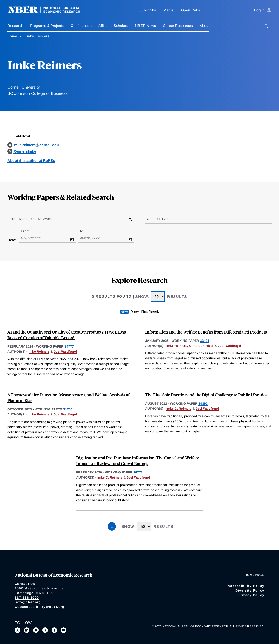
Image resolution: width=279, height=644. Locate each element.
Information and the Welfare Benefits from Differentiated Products (206, 332)
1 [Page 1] (112, 526)
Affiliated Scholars (113, 26)
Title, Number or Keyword (31, 219)
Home (12, 36)
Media (169, 10)
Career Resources (178, 26)
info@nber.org (28, 602)
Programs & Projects (47, 26)
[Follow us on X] (17, 630)
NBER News (145, 26)
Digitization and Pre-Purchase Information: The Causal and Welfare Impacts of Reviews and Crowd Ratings (138, 461)
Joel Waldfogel (65, 351)
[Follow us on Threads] (45, 630)
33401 (205, 341)
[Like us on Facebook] (54, 630)
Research (15, 26)
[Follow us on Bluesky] (36, 630)
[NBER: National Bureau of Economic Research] (48, 12)
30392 (203, 403)
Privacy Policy (251, 595)
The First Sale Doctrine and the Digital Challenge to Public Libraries (206, 395)
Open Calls (191, 10)
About (204, 26)
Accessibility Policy (246, 586)
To (85, 231)
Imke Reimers (39, 351)
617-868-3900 (27, 598)
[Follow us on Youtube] (63, 630)
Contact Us (25, 584)
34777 (69, 346)
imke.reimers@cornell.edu (36, 145)
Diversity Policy (250, 590)
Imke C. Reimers (179, 409)
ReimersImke (25, 151)
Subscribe (148, 10)
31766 (68, 409)
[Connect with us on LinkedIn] (27, 630)
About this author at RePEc (31, 161)
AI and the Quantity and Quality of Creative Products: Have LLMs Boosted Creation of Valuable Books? (67, 335)
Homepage (255, 575)
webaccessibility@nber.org (40, 607)
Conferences (81, 26)
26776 (138, 472)
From (29, 231)
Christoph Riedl (201, 346)
